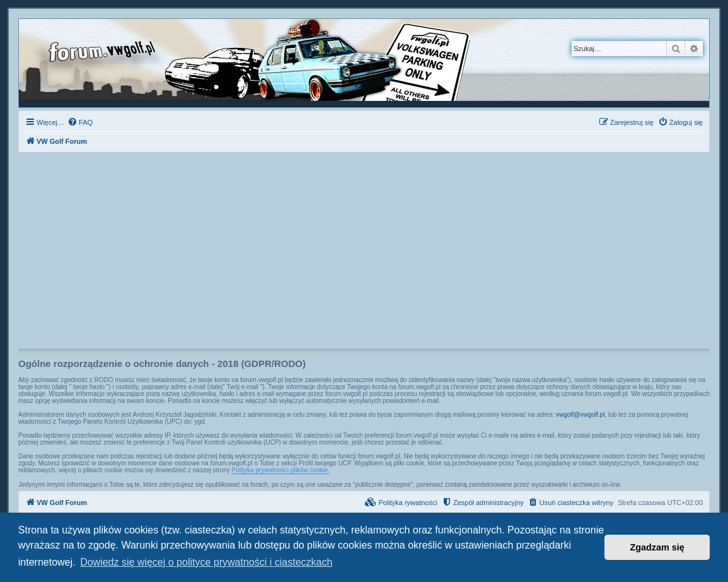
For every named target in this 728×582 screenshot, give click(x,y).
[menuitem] (80, 122)
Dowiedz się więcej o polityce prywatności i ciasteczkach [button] (206, 562)
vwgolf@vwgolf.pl (580, 415)
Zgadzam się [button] (657, 547)
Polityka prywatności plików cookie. (280, 470)
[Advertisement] (364, 254)
